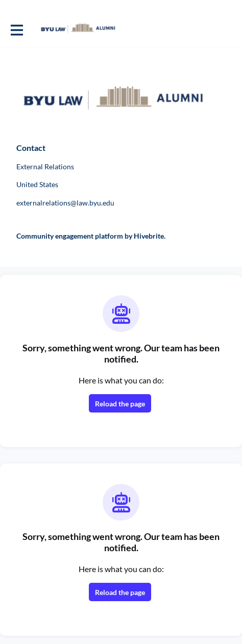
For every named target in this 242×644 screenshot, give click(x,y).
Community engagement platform (70, 236)
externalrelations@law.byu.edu (65, 203)
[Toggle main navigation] (16, 29)
